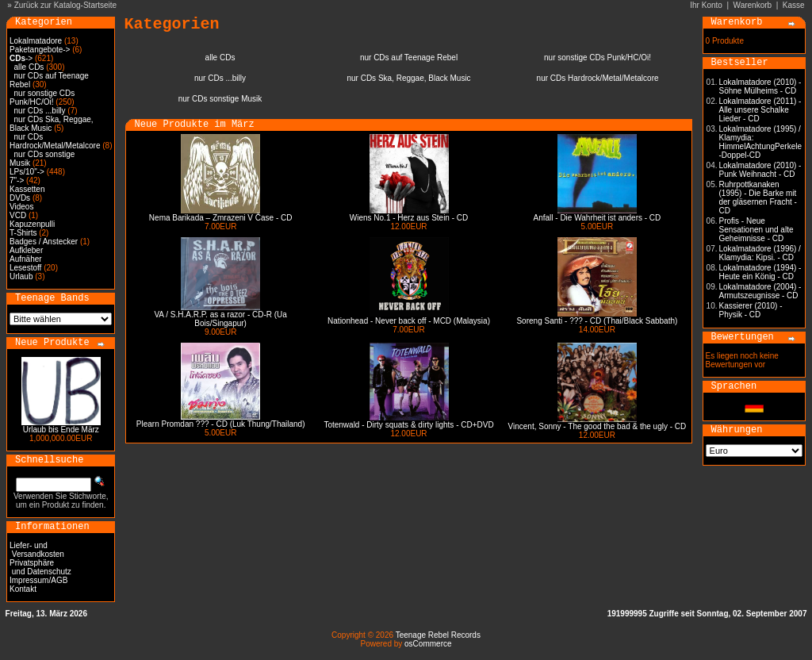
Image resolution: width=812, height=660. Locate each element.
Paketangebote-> (40, 50)
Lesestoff (25, 268)
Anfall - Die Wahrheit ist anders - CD (598, 218)
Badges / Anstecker (44, 242)
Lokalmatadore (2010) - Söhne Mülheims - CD (760, 86)
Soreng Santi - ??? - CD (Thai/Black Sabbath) (597, 321)
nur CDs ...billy (40, 111)
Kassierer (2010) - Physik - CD (751, 310)
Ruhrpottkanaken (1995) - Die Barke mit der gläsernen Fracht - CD (758, 198)
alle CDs (29, 67)
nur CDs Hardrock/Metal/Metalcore (55, 141)
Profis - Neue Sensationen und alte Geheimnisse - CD (756, 230)
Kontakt (23, 589)
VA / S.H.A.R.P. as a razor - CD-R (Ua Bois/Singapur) (220, 319)
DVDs (20, 198)
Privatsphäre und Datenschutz (40, 567)
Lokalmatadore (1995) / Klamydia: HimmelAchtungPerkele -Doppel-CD (761, 142)
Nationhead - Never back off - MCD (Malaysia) (409, 321)
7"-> (17, 180)
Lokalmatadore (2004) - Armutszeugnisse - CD (760, 291)
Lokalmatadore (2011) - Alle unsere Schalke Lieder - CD (760, 110)
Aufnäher (26, 259)
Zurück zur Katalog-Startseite (66, 5)
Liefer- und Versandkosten (37, 550)
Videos (21, 207)
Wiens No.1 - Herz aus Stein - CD (409, 218)
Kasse (794, 5)
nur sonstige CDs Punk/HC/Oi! (42, 98)
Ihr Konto (706, 5)
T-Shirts (23, 233)
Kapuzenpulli (32, 224)
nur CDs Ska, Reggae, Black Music (52, 124)
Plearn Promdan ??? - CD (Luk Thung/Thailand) (221, 424)
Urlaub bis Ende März (61, 430)
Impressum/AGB (38, 580)
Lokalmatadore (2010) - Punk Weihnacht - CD (760, 170)
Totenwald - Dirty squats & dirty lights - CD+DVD (408, 425)
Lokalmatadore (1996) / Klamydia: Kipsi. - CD (760, 253)
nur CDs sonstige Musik (220, 99)
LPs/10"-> (27, 172)
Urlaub (21, 276)
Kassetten (27, 189)
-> (21, 58)
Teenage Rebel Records (438, 635)
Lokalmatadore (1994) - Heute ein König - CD (760, 272)
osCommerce (428, 644)
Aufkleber (26, 250)
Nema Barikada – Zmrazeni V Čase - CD (221, 218)
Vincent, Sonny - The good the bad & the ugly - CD (598, 426)
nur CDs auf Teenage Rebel (409, 58)
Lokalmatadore (36, 41)
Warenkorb (753, 5)
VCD (18, 215)
